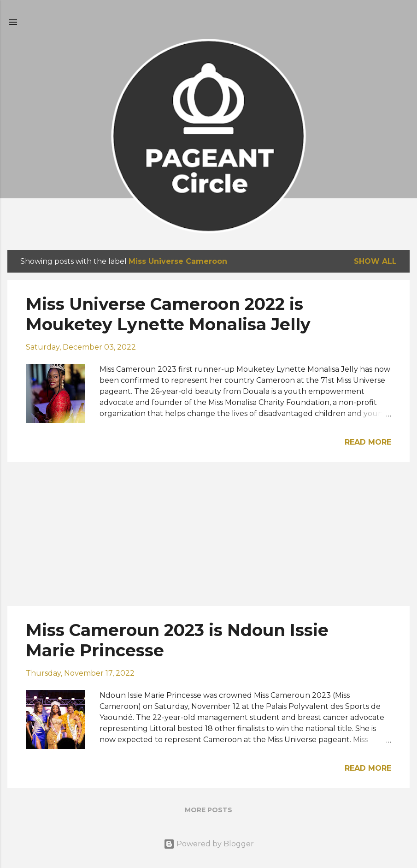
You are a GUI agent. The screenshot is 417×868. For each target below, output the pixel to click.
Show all (375, 261)
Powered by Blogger (209, 844)
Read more (368, 442)
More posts (208, 810)
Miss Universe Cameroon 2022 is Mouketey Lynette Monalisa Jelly (168, 314)
